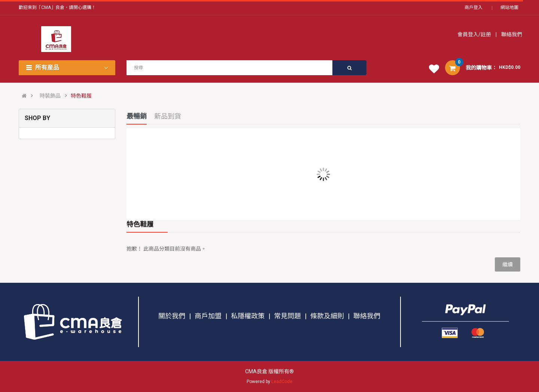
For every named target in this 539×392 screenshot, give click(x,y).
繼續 (508, 264)
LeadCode (282, 382)
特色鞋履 (81, 96)
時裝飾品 (50, 96)
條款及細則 (327, 316)
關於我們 (172, 316)
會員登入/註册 (475, 34)
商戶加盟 (208, 316)
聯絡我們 (511, 34)
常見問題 (287, 316)
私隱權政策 (248, 316)
